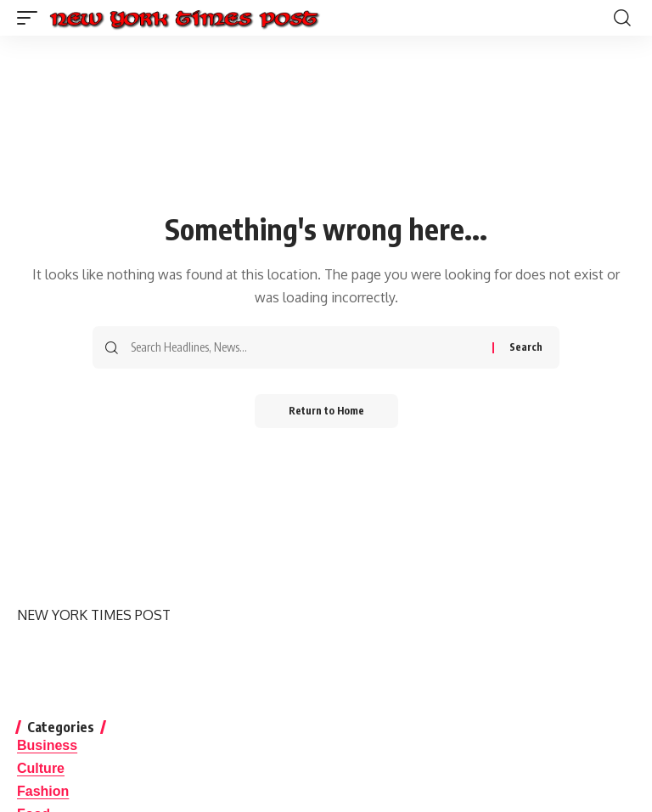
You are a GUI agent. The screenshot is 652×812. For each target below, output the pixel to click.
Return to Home (326, 411)
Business (47, 745)
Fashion (43, 791)
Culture (41, 768)
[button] (31, 18)
